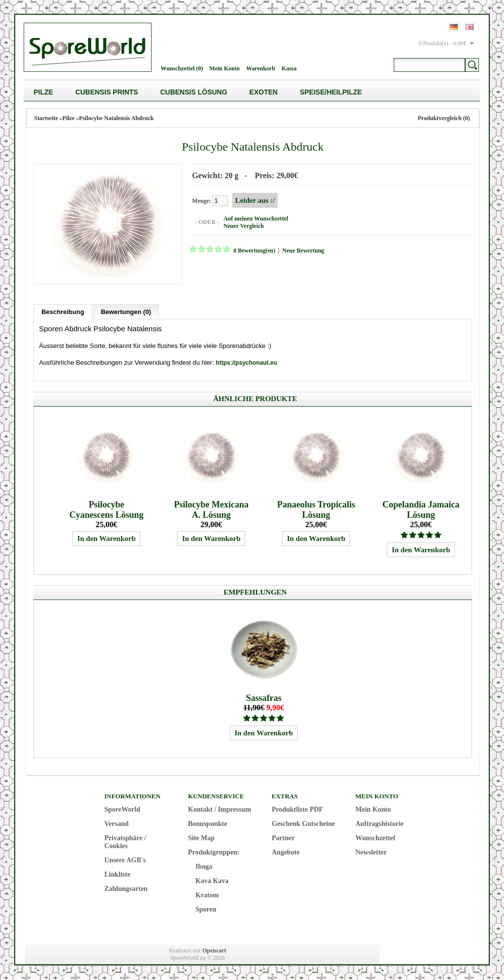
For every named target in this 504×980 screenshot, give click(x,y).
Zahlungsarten (126, 889)
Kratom (207, 895)
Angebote (286, 852)
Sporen (206, 909)
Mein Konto (224, 68)
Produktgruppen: (214, 852)
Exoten (264, 92)
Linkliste (117, 874)
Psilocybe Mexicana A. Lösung (211, 510)
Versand (116, 824)
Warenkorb (261, 68)
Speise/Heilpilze (331, 92)
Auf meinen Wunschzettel (256, 219)
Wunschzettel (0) (182, 68)
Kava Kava (212, 881)
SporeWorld (122, 809)
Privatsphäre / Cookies (125, 842)
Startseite (46, 118)
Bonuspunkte (207, 824)
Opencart (214, 950)
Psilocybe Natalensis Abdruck (117, 118)
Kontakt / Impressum (220, 809)
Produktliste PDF (297, 809)
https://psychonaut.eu (246, 363)
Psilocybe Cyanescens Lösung (107, 510)
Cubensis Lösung (193, 92)
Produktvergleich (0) (444, 118)
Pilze (43, 92)
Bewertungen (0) (126, 312)
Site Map (201, 838)
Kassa (289, 68)
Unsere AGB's (125, 860)
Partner (283, 838)
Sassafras (264, 698)
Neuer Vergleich (244, 226)
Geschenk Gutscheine (303, 824)
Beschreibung (63, 312)
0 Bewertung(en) (254, 251)
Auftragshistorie (379, 824)
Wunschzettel (375, 838)
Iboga (204, 867)
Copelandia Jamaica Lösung (421, 510)
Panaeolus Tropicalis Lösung (316, 510)
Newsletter (371, 852)
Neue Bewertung (303, 251)
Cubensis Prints (107, 92)
